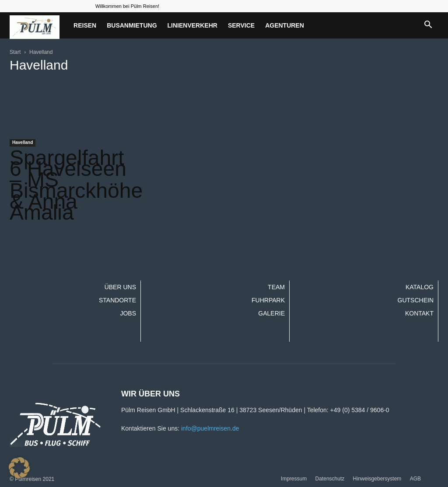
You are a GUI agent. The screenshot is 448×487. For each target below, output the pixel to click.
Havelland (23, 142)
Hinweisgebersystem (377, 479)
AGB (415, 479)
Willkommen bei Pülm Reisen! (127, 6)
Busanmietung (132, 25)
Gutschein (416, 300)
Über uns (120, 287)
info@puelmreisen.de (210, 428)
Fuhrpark (268, 300)
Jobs (128, 313)
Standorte (117, 300)
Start (15, 52)
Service (241, 25)
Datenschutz (330, 479)
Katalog (420, 287)
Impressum (294, 479)
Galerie (271, 313)
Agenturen (285, 25)
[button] (428, 25)
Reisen (85, 25)
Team (276, 287)
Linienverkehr (192, 25)
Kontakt (419, 313)
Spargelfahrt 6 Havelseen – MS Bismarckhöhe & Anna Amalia (76, 185)
